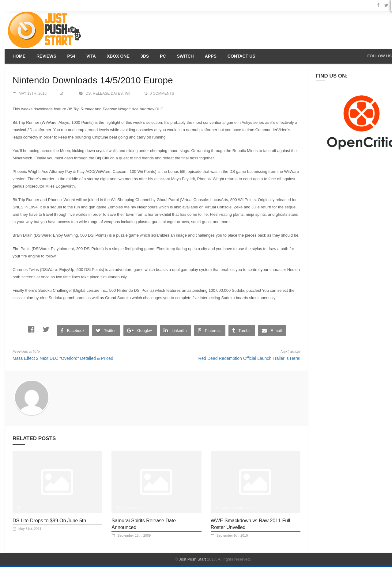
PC (163, 56)
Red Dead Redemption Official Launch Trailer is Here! (249, 358)
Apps (211, 56)
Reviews (46, 56)
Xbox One (118, 56)
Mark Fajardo (132, 508)
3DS (145, 56)
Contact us (241, 56)
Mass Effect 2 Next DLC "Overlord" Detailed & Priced (63, 358)
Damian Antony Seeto (237, 508)
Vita (91, 56)
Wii (127, 93)
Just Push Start (192, 559)
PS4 (71, 56)
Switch (185, 56)
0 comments (162, 93)
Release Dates (108, 93)
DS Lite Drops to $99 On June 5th (49, 521)
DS (88, 93)
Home (19, 56)
